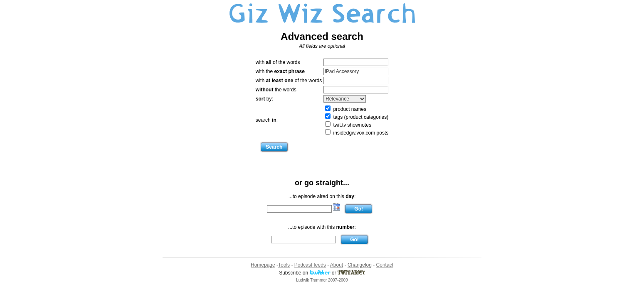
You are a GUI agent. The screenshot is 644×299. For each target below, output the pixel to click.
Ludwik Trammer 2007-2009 (322, 280)
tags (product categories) (357, 117)
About (337, 265)
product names (346, 109)
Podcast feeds (310, 265)
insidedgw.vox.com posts (357, 133)
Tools (284, 265)
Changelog (360, 265)
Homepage (263, 265)
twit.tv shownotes (348, 125)
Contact (385, 265)
